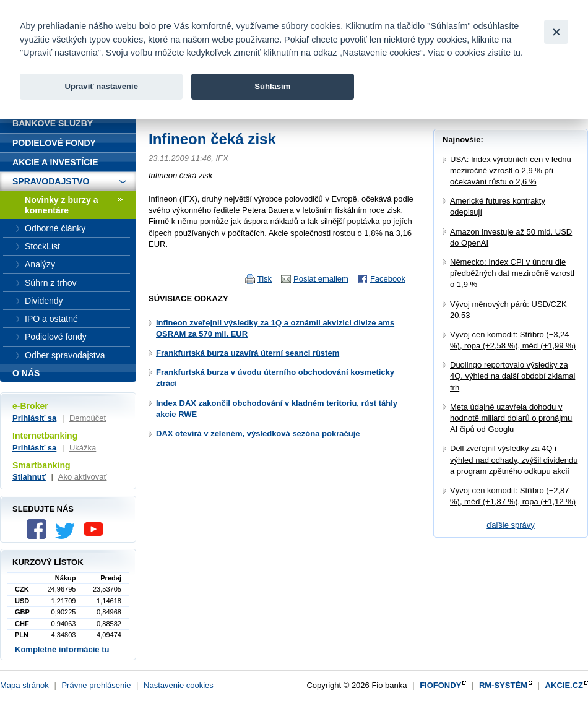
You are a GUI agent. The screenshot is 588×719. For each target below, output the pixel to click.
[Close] (556, 32)
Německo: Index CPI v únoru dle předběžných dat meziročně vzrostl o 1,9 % (512, 273)
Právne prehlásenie (96, 685)
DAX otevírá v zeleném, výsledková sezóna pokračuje (258, 433)
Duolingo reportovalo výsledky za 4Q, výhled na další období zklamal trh (512, 376)
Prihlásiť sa (34, 418)
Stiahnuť (29, 477)
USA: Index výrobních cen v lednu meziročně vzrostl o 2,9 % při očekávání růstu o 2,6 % (511, 170)
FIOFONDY (440, 685)
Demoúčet (88, 418)
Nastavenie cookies (179, 685)
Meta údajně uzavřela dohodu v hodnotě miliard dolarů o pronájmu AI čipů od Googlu (511, 418)
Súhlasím (272, 86)
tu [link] (517, 53)
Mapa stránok (24, 685)
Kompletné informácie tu (62, 649)
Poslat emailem (321, 279)
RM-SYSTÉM (503, 685)
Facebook (388, 279)
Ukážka (83, 448)
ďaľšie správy (511, 525)
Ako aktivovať (83, 477)
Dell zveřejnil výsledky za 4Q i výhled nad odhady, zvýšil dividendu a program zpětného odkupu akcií (514, 459)
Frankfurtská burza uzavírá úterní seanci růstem (248, 353)
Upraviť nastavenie (101, 86)
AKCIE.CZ (564, 685)
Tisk (265, 279)
